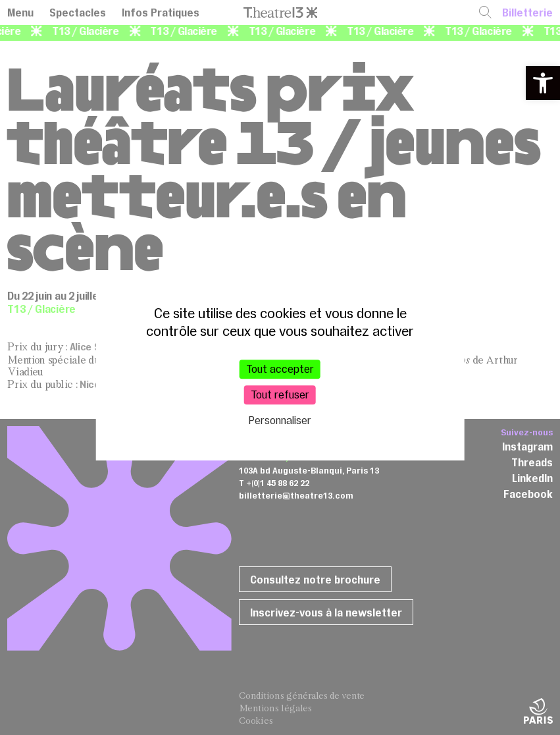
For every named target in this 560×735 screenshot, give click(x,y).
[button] (543, 83)
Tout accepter (280, 369)
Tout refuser (280, 395)
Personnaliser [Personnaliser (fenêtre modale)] (280, 421)
